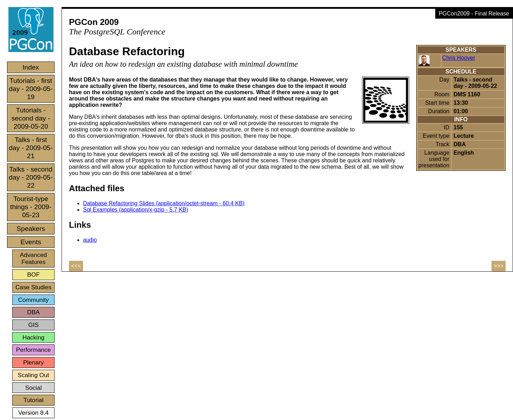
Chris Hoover (459, 58)
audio (90, 240)
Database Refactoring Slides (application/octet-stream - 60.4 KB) (164, 203)
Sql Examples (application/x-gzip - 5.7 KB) (136, 210)
